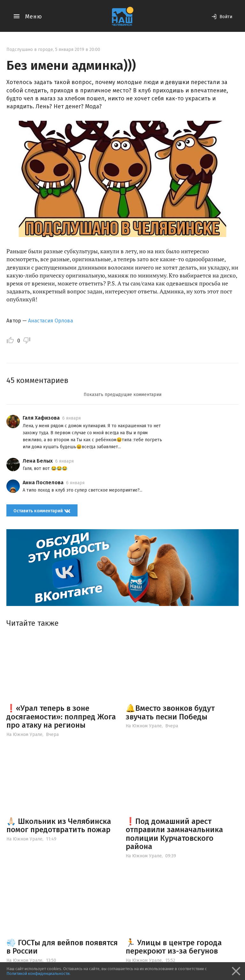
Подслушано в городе (30, 50)
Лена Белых (38, 461)
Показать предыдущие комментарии (122, 395)
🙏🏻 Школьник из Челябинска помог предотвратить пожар (59, 825)
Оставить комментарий (42, 511)
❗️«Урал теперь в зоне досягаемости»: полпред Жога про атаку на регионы (61, 717)
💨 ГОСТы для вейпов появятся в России (62, 947)
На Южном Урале (24, 735)
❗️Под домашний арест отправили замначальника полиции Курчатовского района (174, 834)
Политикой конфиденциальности (38, 973)
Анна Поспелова (43, 483)
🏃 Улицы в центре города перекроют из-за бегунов (174, 947)
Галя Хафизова (41, 418)
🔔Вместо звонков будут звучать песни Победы (170, 712)
